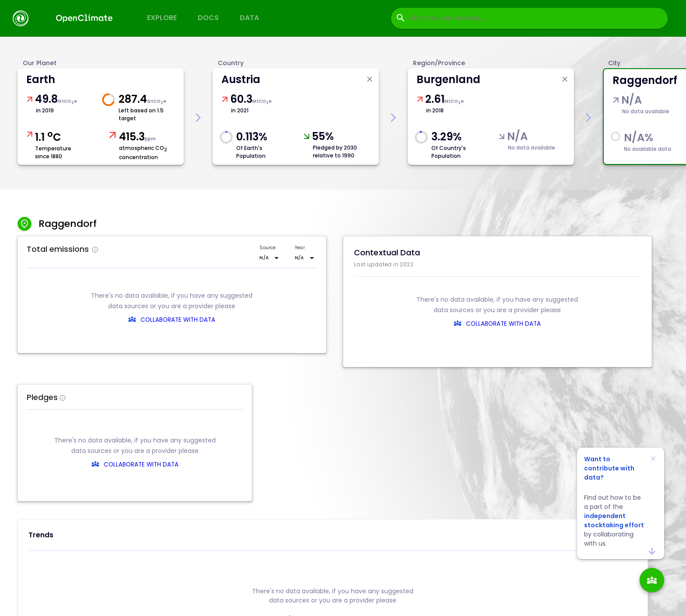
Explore (162, 18)
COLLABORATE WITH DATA (178, 320)
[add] (652, 580)
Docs (208, 18)
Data (249, 18)
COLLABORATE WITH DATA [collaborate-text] (339, 465)
